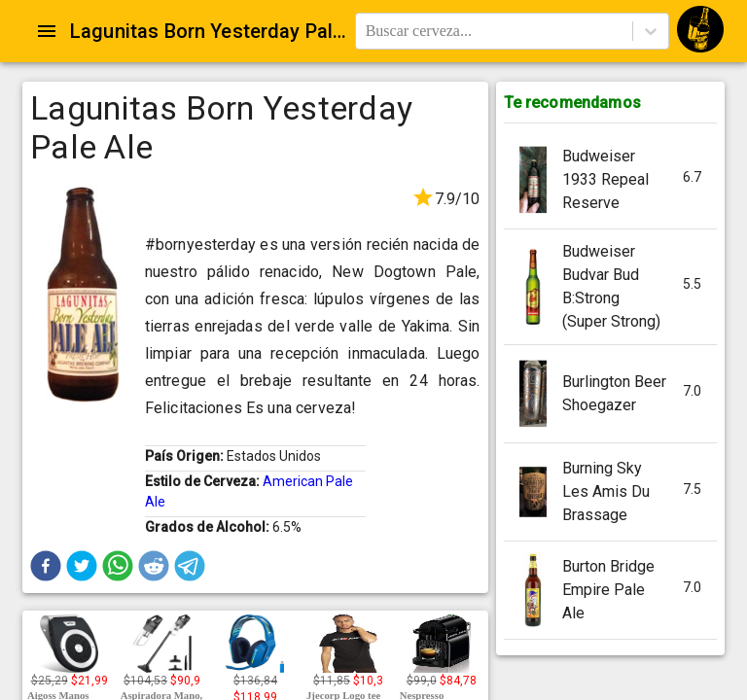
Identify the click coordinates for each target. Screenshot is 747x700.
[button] (46, 566)
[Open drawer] (47, 31)
